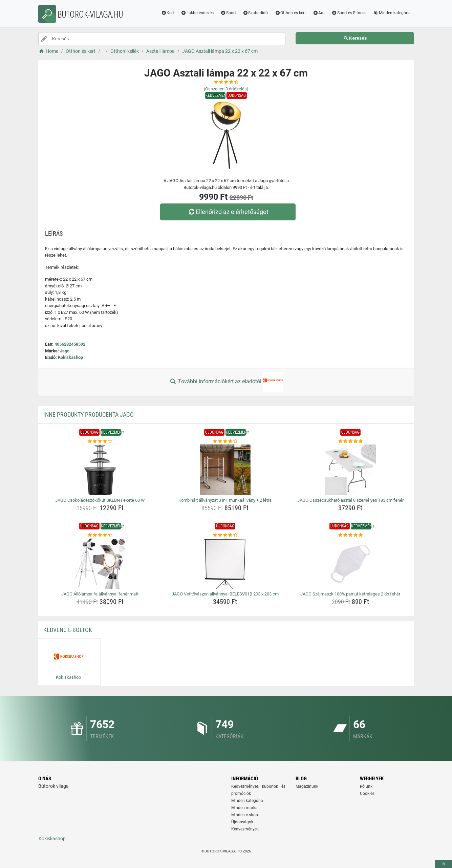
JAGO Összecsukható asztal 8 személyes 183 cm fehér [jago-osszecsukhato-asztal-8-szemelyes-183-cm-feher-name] (350, 500)
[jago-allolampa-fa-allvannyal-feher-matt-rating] (100, 535)
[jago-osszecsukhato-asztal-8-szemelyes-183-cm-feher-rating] (350, 441)
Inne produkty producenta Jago (89, 415)
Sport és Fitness (349, 13)
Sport (228, 13)
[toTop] (444, 864)
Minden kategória (392, 13)
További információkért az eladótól (226, 382)
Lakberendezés (197, 13)
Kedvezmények (245, 829)
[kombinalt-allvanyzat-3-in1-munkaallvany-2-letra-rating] (225, 441)
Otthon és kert (290, 13)
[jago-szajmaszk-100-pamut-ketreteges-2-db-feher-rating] (350, 535)
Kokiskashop (70, 357)
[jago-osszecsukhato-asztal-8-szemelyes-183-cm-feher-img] (350, 470)
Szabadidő (255, 13)
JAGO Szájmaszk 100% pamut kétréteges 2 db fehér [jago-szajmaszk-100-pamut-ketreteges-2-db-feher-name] (350, 594)
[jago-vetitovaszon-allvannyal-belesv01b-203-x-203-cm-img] (225, 564)
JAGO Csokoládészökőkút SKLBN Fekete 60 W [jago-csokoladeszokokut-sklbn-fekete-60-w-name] (100, 500)
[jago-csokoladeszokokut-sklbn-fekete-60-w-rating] (100, 441)
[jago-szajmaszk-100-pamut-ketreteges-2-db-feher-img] (350, 564)
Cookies (367, 794)
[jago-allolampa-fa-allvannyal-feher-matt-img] (100, 564)
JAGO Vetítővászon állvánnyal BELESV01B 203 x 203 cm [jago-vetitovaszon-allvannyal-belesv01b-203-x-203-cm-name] (225, 594)
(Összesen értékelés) (226, 89)
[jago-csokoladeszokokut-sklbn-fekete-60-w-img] (100, 470)
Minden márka (244, 808)
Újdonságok (242, 822)
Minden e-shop (245, 815)
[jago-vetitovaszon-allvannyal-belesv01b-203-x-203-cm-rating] (225, 535)
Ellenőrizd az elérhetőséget (228, 212)
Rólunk (366, 786)
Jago (65, 351)
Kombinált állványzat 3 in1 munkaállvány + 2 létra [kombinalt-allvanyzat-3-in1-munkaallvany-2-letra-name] (225, 500)
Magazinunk (307, 786)
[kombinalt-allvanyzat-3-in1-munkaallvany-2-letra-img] (225, 470)
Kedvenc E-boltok (68, 630)
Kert (167, 13)
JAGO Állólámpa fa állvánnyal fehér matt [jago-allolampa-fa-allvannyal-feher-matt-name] (100, 594)
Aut (319, 13)
